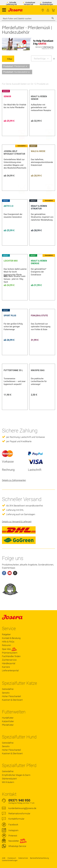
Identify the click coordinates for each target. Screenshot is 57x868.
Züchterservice (9, 660)
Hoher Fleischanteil (11, 696)
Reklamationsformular (19, 813)
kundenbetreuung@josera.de (22, 808)
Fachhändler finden (43, 10)
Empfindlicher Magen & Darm (16, 775)
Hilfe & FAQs (8, 642)
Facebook (13, 825)
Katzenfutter (8, 721)
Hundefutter (8, 718)
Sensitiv (6, 693)
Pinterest (13, 836)
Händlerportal (9, 663)
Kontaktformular (16, 819)
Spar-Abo (9, 649)
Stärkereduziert (9, 779)
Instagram (13, 830)
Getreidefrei (8, 689)
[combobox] (28, 19)
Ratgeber (6, 634)
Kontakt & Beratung (11, 638)
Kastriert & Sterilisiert (12, 700)
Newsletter (14, 841)
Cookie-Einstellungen (10, 860)
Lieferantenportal (10, 670)
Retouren (6, 645)
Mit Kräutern (8, 782)
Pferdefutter (8, 725)
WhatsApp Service (17, 846)
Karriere (6, 667)
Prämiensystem (10, 653)
